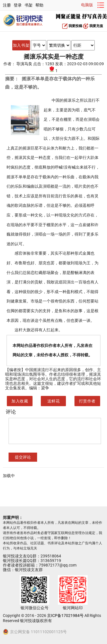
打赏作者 (87, 401)
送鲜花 (54, 401)
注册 (7, 5)
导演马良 (25, 64)
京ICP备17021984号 (65, 616)
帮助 (39, 5)
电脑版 (87, 5)
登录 (18, 5)
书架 (29, 5)
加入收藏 (20, 401)
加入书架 (21, 45)
